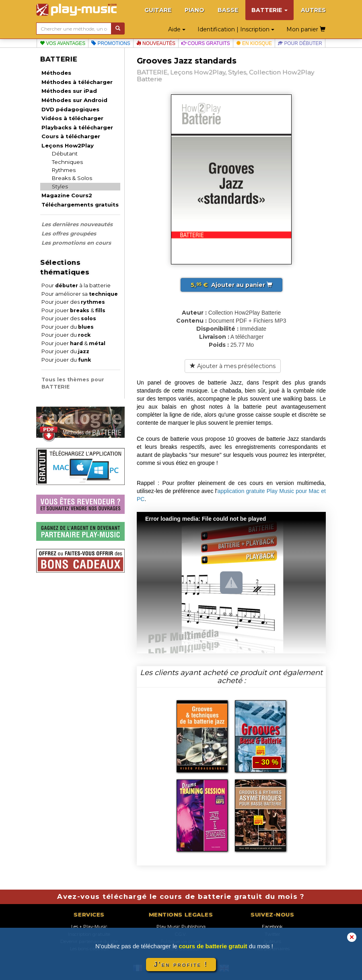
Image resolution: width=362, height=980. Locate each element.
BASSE (228, 10)
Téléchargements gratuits (80, 205)
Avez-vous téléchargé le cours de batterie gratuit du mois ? (181, 896)
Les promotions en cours (76, 243)
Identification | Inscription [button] (236, 29)
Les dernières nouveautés (77, 224)
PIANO (194, 10)
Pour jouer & (73, 310)
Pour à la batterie (76, 285)
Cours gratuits (206, 43)
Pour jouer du (68, 327)
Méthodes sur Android (74, 100)
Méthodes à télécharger (77, 82)
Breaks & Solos (72, 178)
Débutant (65, 153)
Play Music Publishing (181, 927)
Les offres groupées (69, 233)
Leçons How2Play (68, 145)
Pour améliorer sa (80, 294)
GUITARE (158, 10)
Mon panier (306, 29)
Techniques (67, 162)
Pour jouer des (73, 302)
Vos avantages (63, 43)
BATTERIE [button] (269, 10)
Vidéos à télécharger (72, 118)
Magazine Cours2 (67, 195)
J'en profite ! (181, 965)
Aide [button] (177, 29)
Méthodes (56, 73)
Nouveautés (156, 43)
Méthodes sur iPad (69, 91)
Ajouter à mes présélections (233, 366)
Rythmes (64, 170)
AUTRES (313, 10)
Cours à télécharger (71, 136)
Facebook (272, 927)
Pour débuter (300, 43)
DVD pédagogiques (70, 109)
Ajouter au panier (231, 285)
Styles (60, 186)
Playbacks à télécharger (77, 127)
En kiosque (254, 43)
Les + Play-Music (89, 927)
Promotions (111, 43)
